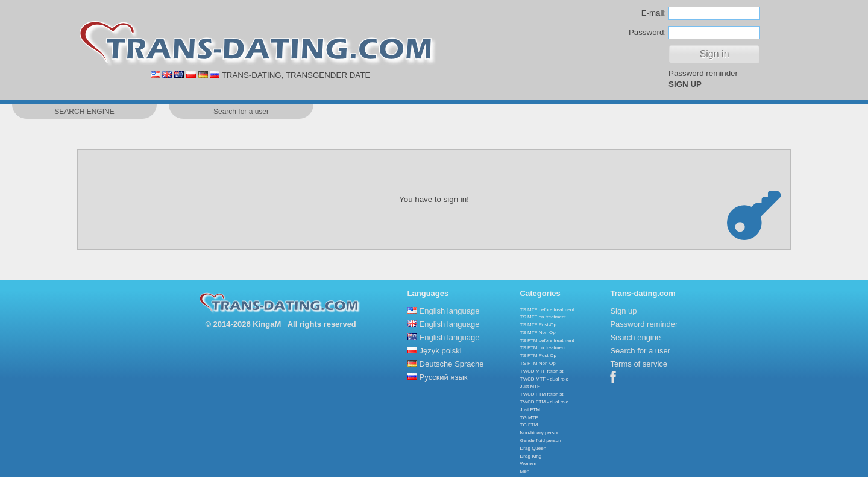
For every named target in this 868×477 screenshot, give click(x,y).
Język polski (441, 351)
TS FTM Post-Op (538, 355)
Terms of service (639, 364)
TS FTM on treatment (543, 348)
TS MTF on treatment (543, 317)
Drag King (531, 456)
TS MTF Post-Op (538, 325)
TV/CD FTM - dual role (544, 402)
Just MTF (530, 386)
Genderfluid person (541, 441)
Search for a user (640, 351)
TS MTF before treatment (547, 310)
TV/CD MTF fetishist (542, 371)
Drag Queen (533, 448)
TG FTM (529, 425)
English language (450, 311)
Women (528, 463)
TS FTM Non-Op (538, 363)
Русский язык (444, 377)
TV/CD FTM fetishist (542, 394)
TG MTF (529, 418)
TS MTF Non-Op (538, 333)
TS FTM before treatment (547, 340)
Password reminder (703, 73)
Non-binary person (540, 433)
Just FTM (530, 410)
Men (525, 471)
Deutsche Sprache (452, 364)
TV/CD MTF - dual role (544, 379)
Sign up (623, 311)
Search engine (635, 337)
